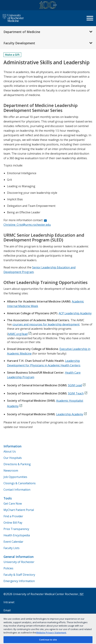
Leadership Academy (70, 414)
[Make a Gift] (13, 55)
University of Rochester (19, 562)
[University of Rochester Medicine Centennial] (48, 6)
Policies (8, 568)
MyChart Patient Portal (19, 510)
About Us (10, 451)
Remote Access (17, 627)
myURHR (9, 618)
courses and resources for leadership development (46, 324)
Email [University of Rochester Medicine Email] (7, 610)
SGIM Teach (76, 393)
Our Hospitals (13, 458)
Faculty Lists (11, 548)
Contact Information (17, 490)
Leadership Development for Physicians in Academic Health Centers (44, 363)
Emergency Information (19, 581)
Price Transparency (16, 529)
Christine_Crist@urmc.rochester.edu (27, 225)
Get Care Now (13, 504)
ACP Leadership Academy (75, 313)
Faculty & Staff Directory (19, 575)
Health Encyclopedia (17, 535)
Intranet (9, 602)
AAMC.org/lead (18, 334)
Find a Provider (13, 516)
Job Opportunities (15, 477)
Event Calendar (13, 542)
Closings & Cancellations (20, 483)
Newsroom (11, 471)
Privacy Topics (13, 635)
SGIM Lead (75, 385)
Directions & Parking (17, 464)
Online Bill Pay (13, 523)
